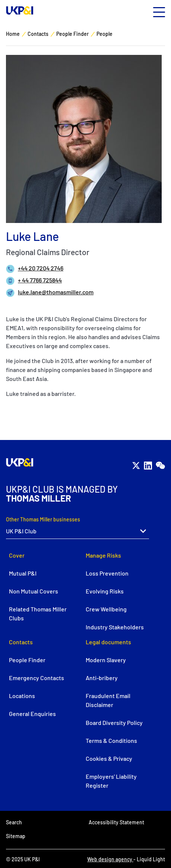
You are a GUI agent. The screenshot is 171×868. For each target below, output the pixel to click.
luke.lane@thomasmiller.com (56, 292)
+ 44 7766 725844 (40, 280)
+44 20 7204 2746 (41, 268)
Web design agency (110, 859)
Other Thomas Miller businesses (43, 519)
